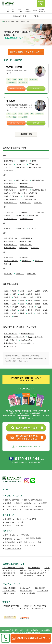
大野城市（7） (34, 164)
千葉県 (16, 297)
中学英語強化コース (27, 334)
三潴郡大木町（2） (10, 258)
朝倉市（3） (24, 161)
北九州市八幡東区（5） (12, 200)
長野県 (39, 297)
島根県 (31, 307)
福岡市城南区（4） (27, 238)
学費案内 (37, 16)
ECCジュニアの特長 (19, 16)
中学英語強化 (24, 535)
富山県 (14, 301)
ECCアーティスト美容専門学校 (35, 606)
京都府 (30, 304)
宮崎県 (45, 313)
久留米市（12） (25, 203)
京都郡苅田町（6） (27, 258)
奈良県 (6, 307)
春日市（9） (8, 180)
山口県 (14, 310)
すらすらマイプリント (13, 545)
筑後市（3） (21, 216)
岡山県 (39, 307)
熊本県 (30, 313)
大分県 (38, 313)
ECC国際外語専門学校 (11, 606)
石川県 (22, 301)
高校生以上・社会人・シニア (15, 525)
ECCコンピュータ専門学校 (15, 608)
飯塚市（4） (36, 161)
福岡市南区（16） (10, 248)
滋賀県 (22, 304)
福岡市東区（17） (26, 245)
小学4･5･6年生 (10, 522)
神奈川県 (7, 297)
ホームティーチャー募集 (34, 510)
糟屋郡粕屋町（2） (38, 180)
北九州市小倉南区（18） (12, 193)
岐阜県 (38, 301)
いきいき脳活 (30, 545)
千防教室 (11, 101)
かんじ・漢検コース (11, 340)
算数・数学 (23, 542)
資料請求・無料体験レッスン (26, 503)
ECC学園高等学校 (36, 608)
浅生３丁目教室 (14, 67)
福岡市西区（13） (26, 242)
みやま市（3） (27, 261)
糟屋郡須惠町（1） (27, 187)
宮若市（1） (39, 261)
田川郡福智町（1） (27, 212)
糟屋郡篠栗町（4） (10, 184)
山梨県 (31, 297)
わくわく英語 (10, 542)
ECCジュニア (25, 588)
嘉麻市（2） (24, 190)
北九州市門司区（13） (12, 196)
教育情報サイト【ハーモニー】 (35, 576)
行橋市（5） (31, 274)
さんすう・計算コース (35, 337)
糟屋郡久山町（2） (10, 190)
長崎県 (22, 313)
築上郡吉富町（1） (27, 219)
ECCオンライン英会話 (27, 593)
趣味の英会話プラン (11, 343)
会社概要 (38, 506)
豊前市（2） (35, 248)
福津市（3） (24, 248)
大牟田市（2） (9, 167)
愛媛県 (38, 310)
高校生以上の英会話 (34, 538)
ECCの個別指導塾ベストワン (13, 568)
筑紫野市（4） (34, 216)
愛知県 (6, 304)
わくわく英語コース (11, 346)
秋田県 (22, 291)
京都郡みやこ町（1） (11, 261)
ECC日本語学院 (26, 591)
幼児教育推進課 (34, 568)
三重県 (14, 304)
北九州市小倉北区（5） (40, 190)
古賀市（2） (38, 203)
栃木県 (22, 294)
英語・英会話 (10, 535)
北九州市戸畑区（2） (31, 193)
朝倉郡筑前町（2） (10, 161)
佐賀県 (14, 313)
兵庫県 (45, 304)
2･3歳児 (8, 519)
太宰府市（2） (9, 216)
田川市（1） (40, 212)
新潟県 (6, 301)
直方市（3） (33, 229)
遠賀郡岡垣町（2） (35, 167)
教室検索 (8, 503)
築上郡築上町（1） (10, 219)
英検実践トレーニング (13, 539)
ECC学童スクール (9, 591)
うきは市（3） (21, 164)
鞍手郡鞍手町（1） (10, 203)
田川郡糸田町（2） (10, 212)
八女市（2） (20, 274)
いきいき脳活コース (27, 343)
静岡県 (45, 301)
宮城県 (45, 291)
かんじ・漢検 (36, 542)
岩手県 (30, 291)
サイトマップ (25, 506)
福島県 (6, 294)
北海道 (6, 291)
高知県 (45, 310)
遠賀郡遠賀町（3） (10, 171)
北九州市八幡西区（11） (31, 196)
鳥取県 (23, 307)
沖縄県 (16, 316)
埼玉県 (38, 294)
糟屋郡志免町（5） (27, 184)
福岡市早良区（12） (11, 238)
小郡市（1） (21, 167)
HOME (5, 489)
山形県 (38, 291)
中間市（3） (21, 229)
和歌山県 (15, 307)
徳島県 (22, 310)
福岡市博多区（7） (10, 245)
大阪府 (38, 304)
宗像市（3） (8, 264)
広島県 (6, 310)
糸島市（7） (8, 164)
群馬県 (30, 294)
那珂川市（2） (9, 229)
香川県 (30, 310)
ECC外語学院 (40, 588)
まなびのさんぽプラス (13, 549)
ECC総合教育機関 (9, 588)
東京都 (23, 297)
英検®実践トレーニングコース (14, 337)
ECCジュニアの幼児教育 (33, 500)
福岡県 (6, 313)
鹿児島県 (7, 316)
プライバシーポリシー (13, 510)
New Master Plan (26, 340)
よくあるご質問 (11, 506)
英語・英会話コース (11, 334)
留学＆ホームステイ (27, 570)
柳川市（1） (8, 274)
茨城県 (14, 294)
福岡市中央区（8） (10, 242)
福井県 (30, 301)
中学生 (35, 10)
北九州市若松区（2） (30, 200)
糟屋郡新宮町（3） (10, 187)
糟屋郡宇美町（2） (22, 180)
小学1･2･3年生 (31, 519)
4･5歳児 (18, 519)
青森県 (14, 291)
